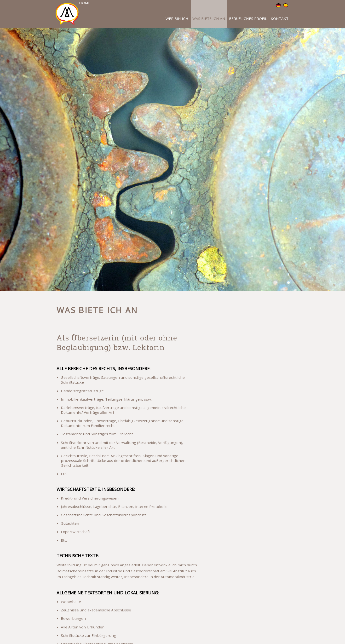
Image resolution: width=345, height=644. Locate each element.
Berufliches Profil (248, 18)
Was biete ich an (209, 18)
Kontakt (280, 18)
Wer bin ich (177, 18)
